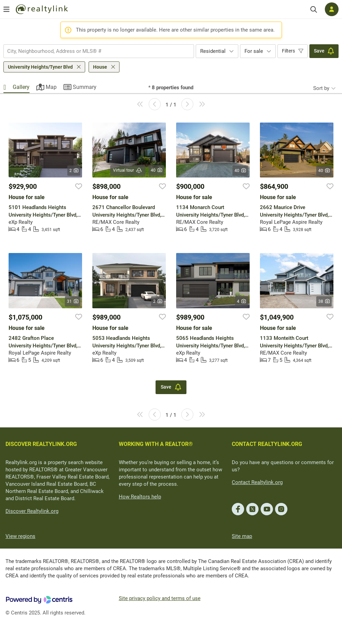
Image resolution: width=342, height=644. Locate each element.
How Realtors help (140, 497)
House (100, 67)
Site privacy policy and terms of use (160, 598)
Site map (242, 536)
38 (324, 301)
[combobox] (99, 51)
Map (51, 87)
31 (73, 301)
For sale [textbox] (254, 51)
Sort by (321, 88)
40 (156, 170)
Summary (85, 87)
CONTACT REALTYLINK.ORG (267, 444)
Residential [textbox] (213, 51)
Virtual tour (128, 170)
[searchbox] (94, 51)
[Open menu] (7, 9)
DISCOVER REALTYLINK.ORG (41, 444)
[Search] (314, 9)
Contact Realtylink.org (257, 482)
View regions (20, 536)
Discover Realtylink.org (32, 511)
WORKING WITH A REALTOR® (156, 444)
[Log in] (332, 9)
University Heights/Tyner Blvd (40, 67)
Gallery (21, 87)
